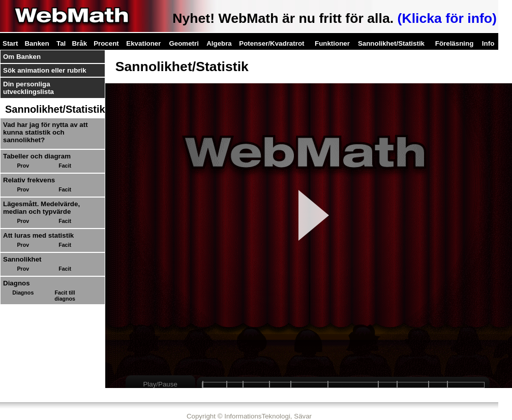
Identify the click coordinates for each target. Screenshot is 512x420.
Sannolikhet (22, 259)
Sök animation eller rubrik (45, 70)
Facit (65, 166)
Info (488, 43)
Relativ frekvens (29, 180)
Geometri (184, 43)
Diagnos (23, 293)
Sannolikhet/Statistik (391, 43)
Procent (106, 43)
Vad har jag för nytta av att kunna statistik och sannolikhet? (46, 132)
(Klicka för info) (447, 18)
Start (10, 43)
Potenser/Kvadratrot (272, 43)
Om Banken (22, 57)
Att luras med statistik (38, 235)
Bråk (79, 43)
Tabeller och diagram (37, 156)
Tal (61, 43)
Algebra (219, 43)
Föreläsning (455, 43)
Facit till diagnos (65, 296)
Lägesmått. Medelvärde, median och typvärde (41, 208)
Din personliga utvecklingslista (28, 88)
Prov (23, 166)
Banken (37, 43)
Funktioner (332, 43)
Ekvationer (143, 43)
